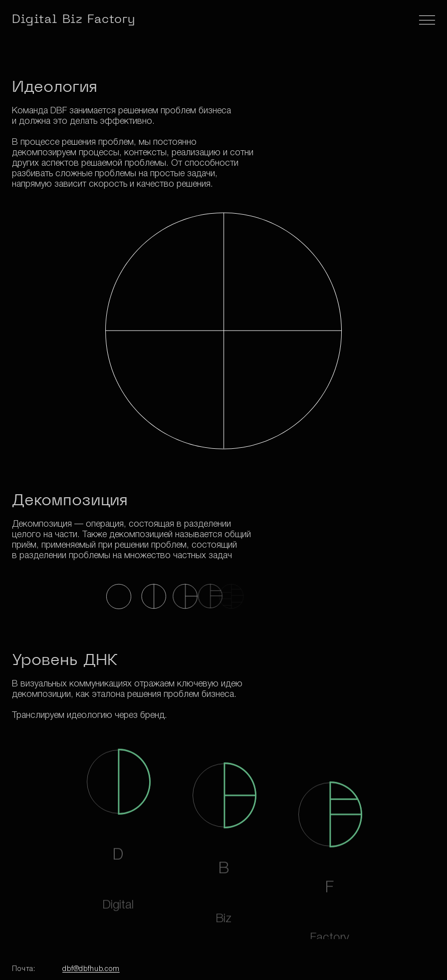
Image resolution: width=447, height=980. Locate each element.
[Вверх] (424, 962)
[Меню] (427, 20)
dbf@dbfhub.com (91, 969)
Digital (74, 20)
